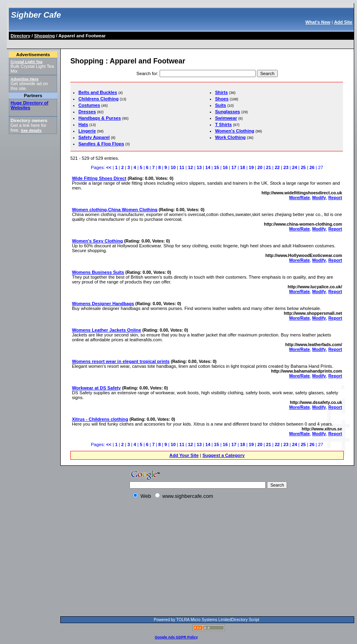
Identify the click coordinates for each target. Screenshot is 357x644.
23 (286, 167)
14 (208, 167)
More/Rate (299, 198)
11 (182, 167)
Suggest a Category (223, 455)
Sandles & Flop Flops (101, 144)
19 (251, 167)
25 (303, 167)
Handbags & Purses (100, 118)
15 (216, 167)
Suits (221, 105)
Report (335, 198)
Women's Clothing (235, 131)
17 (234, 167)
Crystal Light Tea (26, 62)
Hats (83, 124)
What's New (318, 22)
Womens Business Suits (98, 272)
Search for (147, 73)
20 (260, 167)
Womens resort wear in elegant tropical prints (121, 361)
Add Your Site (184, 455)
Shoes (222, 99)
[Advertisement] (156, 43)
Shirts (222, 92)
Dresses (87, 112)
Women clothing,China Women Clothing (115, 210)
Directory (20, 36)
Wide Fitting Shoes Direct (99, 178)
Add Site (343, 22)
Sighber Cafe (36, 15)
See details (31, 130)
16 (225, 167)
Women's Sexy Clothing (97, 241)
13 (199, 167)
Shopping (45, 36)
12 (191, 167)
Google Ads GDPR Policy (176, 637)
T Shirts (224, 124)
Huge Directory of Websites (29, 105)
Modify (319, 198)
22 (277, 167)
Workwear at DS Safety (96, 388)
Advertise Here (25, 79)
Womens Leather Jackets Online (107, 330)
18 (242, 167)
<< (109, 167)
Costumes (89, 105)
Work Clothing (230, 137)
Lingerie (87, 131)
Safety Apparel (94, 137)
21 (269, 167)
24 (295, 167)
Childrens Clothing (98, 99)
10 (173, 167)
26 (312, 167)
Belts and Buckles (98, 92)
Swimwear (226, 118)
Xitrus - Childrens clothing (100, 419)
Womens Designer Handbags (103, 304)
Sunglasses (228, 112)
